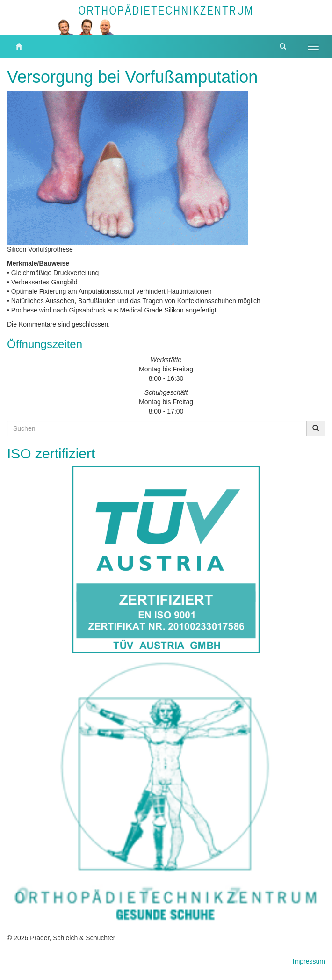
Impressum (309, 961)
